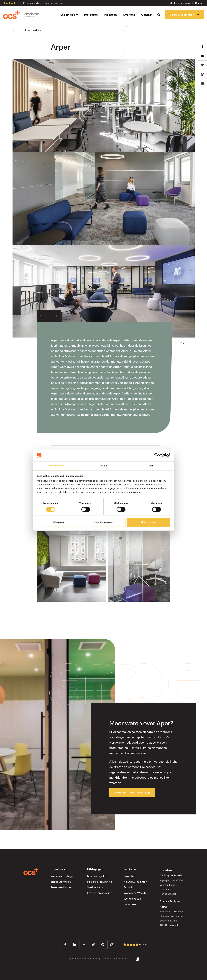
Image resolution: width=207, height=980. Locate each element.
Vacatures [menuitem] (130, 904)
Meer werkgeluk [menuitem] (97, 876)
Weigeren (58, 522)
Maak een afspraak (180, 3)
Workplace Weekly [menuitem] (135, 893)
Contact (199, 3)
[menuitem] (69, 15)
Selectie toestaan (103, 522)
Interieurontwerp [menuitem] (61, 882)
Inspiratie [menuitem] (130, 869)
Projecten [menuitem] (129, 876)
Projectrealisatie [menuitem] (61, 887)
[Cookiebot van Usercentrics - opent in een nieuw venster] (157, 455)
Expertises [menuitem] (58, 869)
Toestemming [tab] (57, 466)
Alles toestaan (148, 522)
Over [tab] (150, 466)
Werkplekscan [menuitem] (132, 899)
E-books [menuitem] (129, 887)
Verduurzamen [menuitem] (96, 887)
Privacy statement (102, 958)
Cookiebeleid (119, 958)
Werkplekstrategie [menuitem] (62, 876)
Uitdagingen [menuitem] (95, 869)
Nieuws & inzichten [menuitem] (135, 882)
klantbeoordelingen (53, 3)
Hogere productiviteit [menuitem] (100, 882)
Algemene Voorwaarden (80, 958)
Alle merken (27, 30)
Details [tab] (104, 466)
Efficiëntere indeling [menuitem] (100, 893)
